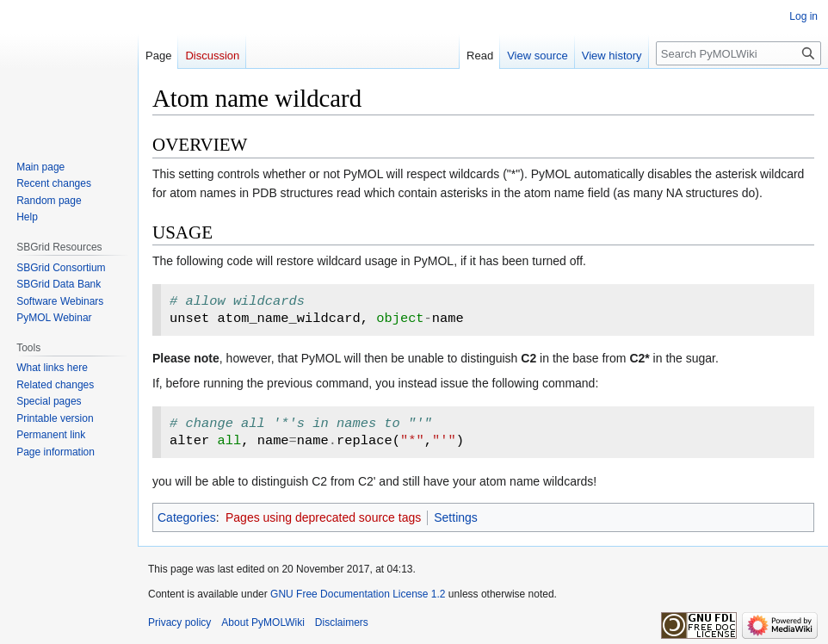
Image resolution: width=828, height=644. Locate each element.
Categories (187, 517)
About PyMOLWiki (263, 622)
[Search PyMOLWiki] (738, 53)
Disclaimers (342, 622)
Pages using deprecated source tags (323, 517)
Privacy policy (179, 622)
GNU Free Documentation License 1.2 (358, 594)
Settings (456, 517)
